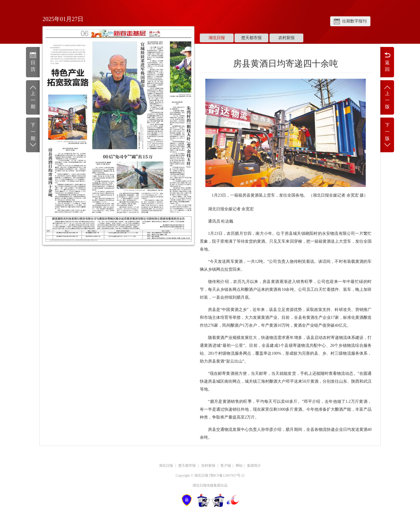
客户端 (226, 466)
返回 (387, 62)
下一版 (387, 135)
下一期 (33, 135)
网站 (239, 466)
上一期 (33, 97)
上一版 (387, 97)
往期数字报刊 (354, 21)
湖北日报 (217, 38)
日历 (33, 62)
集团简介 (254, 466)
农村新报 (286, 38)
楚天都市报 (251, 38)
